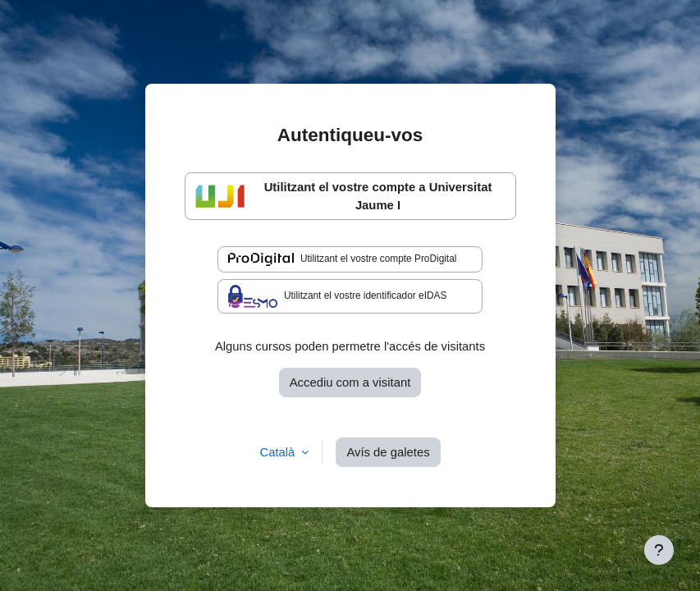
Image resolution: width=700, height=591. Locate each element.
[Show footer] (659, 550)
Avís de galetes (388, 452)
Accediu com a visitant (350, 383)
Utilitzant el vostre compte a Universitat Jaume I (344, 196)
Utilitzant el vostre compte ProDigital (342, 259)
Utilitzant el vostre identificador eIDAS (337, 296)
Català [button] (279, 452)
